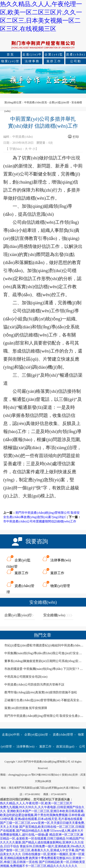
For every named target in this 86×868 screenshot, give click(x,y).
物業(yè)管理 (10, 62)
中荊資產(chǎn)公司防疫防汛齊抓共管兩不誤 (34, 685)
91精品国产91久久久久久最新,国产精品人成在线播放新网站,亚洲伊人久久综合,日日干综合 (42, 842)
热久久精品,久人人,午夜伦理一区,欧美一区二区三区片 (36, 803)
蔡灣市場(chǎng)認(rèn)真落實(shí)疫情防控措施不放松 (41, 692)
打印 (76, 137)
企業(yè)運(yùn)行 (18, 615)
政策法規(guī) (65, 747)
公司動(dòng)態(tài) (76, 62)
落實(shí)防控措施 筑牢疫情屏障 (26, 708)
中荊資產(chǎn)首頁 (35, 102)
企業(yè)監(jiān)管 (54, 55)
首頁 (10, 54)
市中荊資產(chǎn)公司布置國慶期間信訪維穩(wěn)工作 (40, 521)
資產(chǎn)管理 (76, 55)
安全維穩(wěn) (54, 615)
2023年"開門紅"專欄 (53, 758)
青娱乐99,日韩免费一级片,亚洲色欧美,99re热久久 (52, 846)
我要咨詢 (37, 541)
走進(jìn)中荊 (32, 55)
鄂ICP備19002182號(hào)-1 (46, 775)
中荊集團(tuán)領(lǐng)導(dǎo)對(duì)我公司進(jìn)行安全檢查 (45, 653)
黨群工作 (54, 61)
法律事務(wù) (32, 62)
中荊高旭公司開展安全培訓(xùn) (26, 677)
